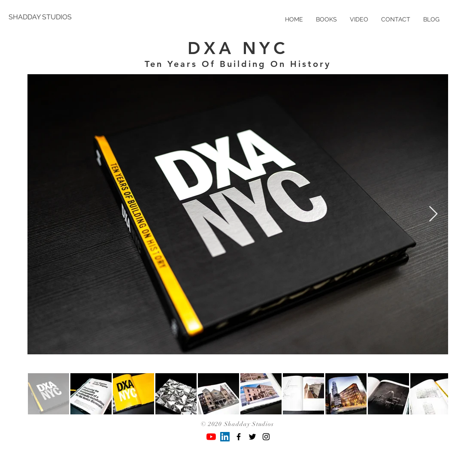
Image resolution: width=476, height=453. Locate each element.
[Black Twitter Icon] (252, 437)
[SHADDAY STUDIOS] (40, 17)
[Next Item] (433, 214)
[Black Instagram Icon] (266, 437)
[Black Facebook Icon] (239, 437)
